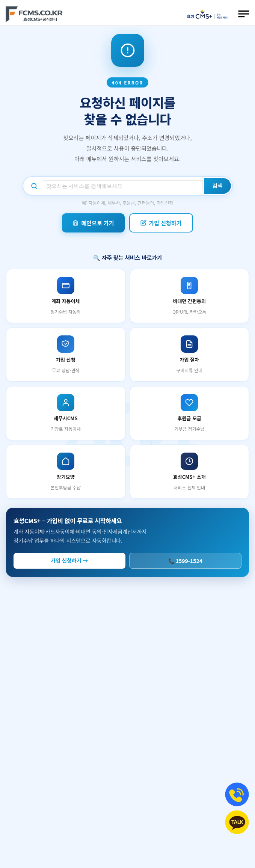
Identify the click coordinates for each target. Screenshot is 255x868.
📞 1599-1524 (185, 561)
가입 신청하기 (161, 223)
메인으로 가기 (93, 223)
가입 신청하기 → (69, 560)
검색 (217, 186)
